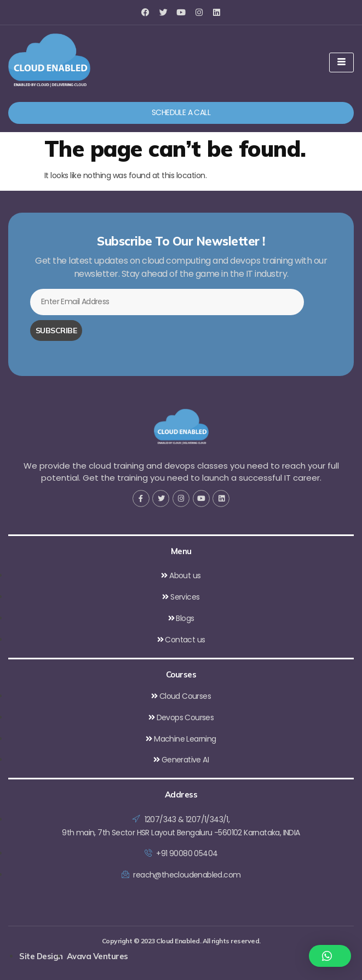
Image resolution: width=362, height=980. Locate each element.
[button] (330, 956)
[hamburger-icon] (341, 62)
